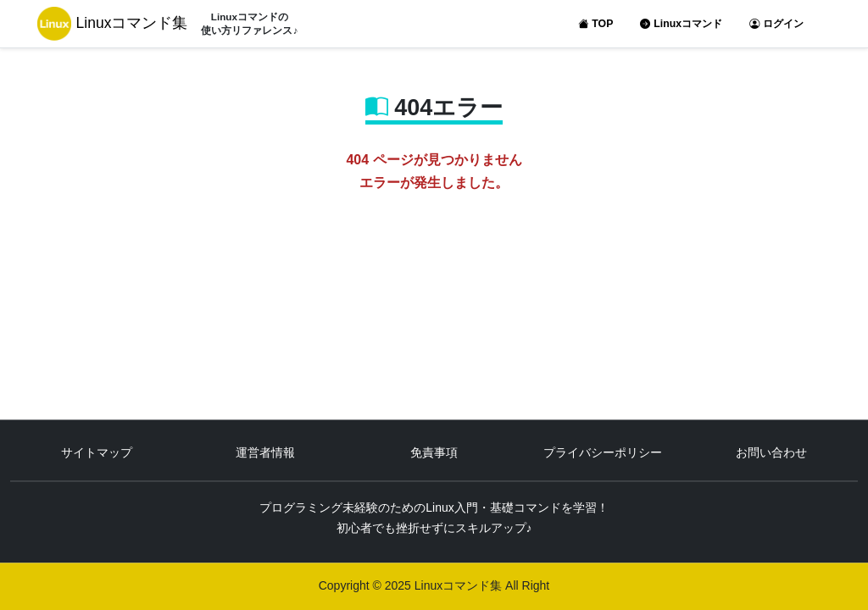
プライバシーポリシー (603, 453)
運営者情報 (265, 453)
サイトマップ (97, 453)
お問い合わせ (771, 453)
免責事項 (434, 453)
